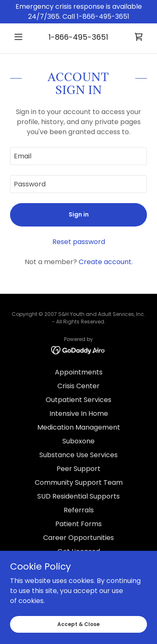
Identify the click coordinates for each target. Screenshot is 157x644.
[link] (139, 37)
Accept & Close (78, 624)
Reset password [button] (79, 242)
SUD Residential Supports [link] (78, 496)
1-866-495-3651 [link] (78, 37)
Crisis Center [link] (78, 386)
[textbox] (78, 156)
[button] (20, 37)
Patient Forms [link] (78, 524)
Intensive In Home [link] (79, 414)
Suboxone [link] (78, 441)
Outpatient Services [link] (78, 400)
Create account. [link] (106, 262)
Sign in (79, 214)
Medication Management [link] (79, 427)
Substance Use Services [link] (78, 455)
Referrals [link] (79, 510)
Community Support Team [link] (79, 482)
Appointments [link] (79, 372)
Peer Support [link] (78, 469)
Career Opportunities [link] (78, 538)
